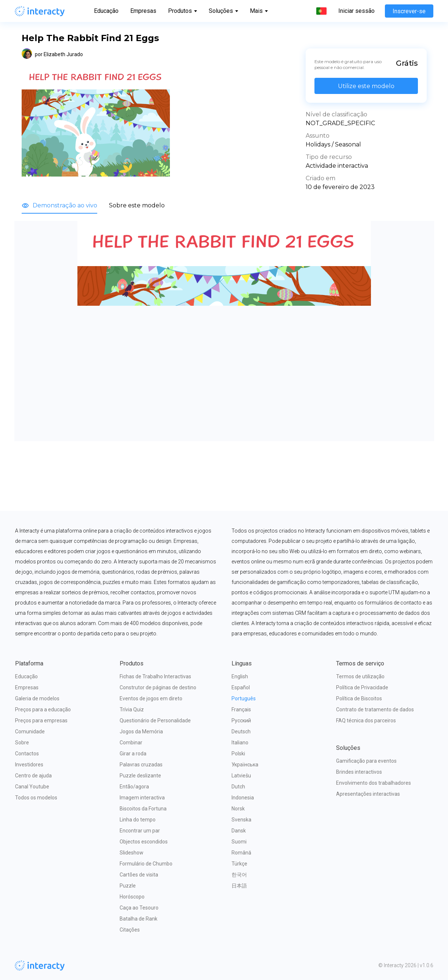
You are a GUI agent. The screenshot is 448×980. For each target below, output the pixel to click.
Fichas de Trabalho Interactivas (155, 676)
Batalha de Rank (139, 919)
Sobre (22, 743)
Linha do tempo (138, 820)
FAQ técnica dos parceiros (366, 721)
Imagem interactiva (142, 798)
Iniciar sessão (356, 11)
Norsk (238, 809)
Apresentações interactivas (368, 794)
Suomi (239, 842)
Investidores (29, 765)
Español (241, 687)
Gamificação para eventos (366, 761)
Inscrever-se (409, 11)
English (240, 676)
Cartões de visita (139, 875)
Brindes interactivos (359, 772)
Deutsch (241, 732)
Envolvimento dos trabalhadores (374, 783)
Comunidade (30, 732)
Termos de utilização (360, 676)
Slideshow (132, 853)
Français (241, 709)
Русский (241, 721)
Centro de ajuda (33, 776)
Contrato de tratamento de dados (375, 709)
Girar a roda (133, 754)
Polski (238, 754)
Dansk (239, 831)
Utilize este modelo (366, 86)
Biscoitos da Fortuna (143, 809)
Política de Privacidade (362, 687)
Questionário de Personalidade (155, 721)
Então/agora (134, 787)
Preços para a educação (43, 709)
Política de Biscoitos (359, 698)
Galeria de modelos (37, 698)
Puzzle (128, 886)
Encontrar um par (140, 831)
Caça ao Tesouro (139, 908)
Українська (245, 765)
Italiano (240, 743)
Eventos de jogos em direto (151, 698)
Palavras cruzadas (141, 765)
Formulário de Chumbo (146, 864)
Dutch (238, 787)
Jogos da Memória (141, 732)
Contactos (27, 754)
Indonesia (243, 798)
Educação (106, 11)
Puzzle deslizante (140, 776)
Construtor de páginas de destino (158, 687)
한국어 (239, 875)
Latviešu (241, 776)
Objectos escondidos (144, 842)
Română (241, 853)
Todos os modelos (36, 798)
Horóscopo (132, 897)
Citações (130, 930)
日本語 (239, 886)
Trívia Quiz (132, 709)
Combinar (131, 743)
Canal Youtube (32, 787)
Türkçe (239, 864)
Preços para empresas (41, 721)
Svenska (241, 820)
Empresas (143, 11)
